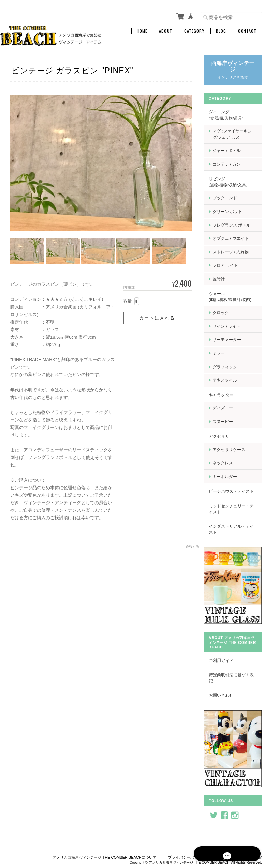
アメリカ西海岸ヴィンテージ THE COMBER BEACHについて (104, 854)
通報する (191, 546)
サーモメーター (231, 339)
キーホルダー (229, 476)
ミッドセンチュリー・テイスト (233, 515)
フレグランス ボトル (235, 225)
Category (194, 31)
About (166, 31)
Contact (247, 31)
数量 (126, 300)
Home (142, 31)
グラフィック (229, 366)
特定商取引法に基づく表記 (233, 679)
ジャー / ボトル (230, 150)
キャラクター (225, 395)
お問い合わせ (225, 696)
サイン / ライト (230, 326)
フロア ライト (229, 265)
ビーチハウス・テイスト (233, 494)
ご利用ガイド (225, 661)
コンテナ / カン (230, 164)
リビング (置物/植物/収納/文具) (237, 182)
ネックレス (227, 463)
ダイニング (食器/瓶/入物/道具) (237, 115)
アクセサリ (223, 436)
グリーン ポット (231, 211)
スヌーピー (227, 421)
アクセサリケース (233, 449)
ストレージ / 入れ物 (234, 252)
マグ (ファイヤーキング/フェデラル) (236, 134)
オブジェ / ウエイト (234, 238)
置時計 (222, 278)
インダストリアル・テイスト (233, 535)
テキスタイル (229, 380)
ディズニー (227, 408)
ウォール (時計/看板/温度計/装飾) (237, 297)
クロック (224, 313)
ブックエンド (229, 198)
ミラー (222, 353)
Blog (221, 31)
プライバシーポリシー (187, 854)
